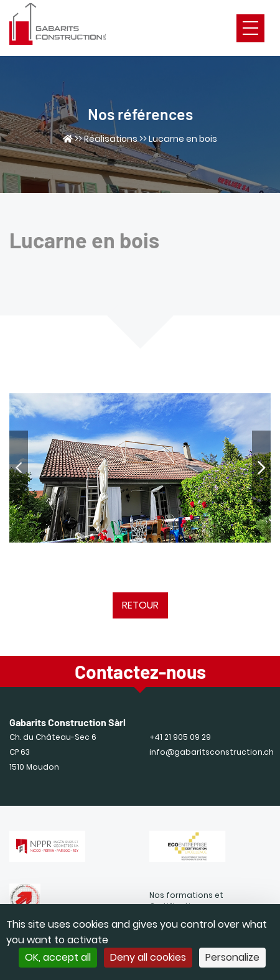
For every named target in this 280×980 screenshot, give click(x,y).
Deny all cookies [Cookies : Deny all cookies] (148, 957)
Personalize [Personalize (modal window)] (232, 957)
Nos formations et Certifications (186, 901)
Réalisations (111, 139)
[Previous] (19, 468)
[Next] (261, 468)
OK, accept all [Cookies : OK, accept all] (58, 957)
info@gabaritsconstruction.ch (212, 752)
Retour (140, 605)
